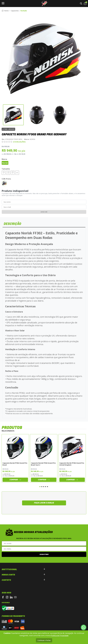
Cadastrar (44, 554)
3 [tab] (44, 487)
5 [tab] (48, 487)
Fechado (24, 11)
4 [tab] (46, 487)
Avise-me (44, 212)
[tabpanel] (15, 458)
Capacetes (15, 11)
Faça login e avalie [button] (44, 503)
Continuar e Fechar (44, 640)
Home (5, 11)
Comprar (15, 480)
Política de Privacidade (60, 635)
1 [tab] (40, 487)
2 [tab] (42, 487)
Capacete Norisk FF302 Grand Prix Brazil (15, 464)
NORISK (30, 139)
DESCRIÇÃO (13, 224)
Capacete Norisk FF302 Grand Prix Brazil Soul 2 (43, 464)
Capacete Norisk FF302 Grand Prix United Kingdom (72, 464)
